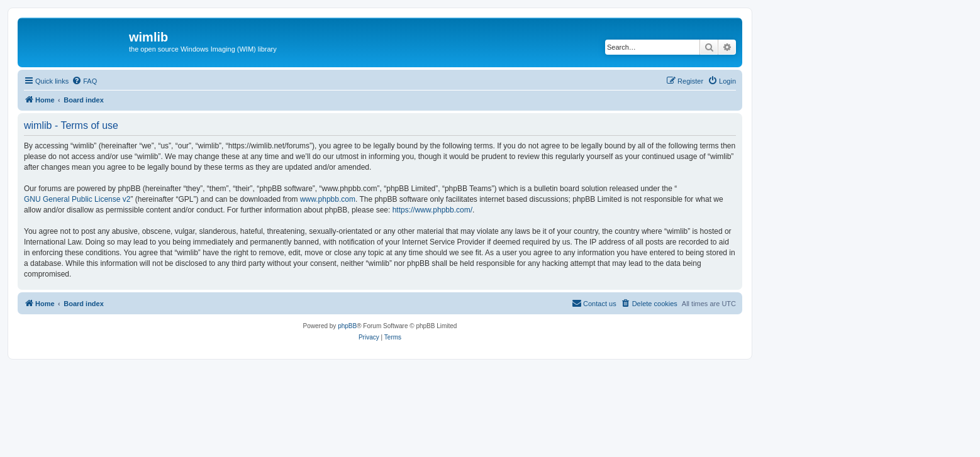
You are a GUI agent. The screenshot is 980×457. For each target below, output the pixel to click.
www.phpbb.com (328, 199)
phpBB (347, 326)
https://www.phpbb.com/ (432, 210)
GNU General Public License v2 (77, 199)
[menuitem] (84, 81)
